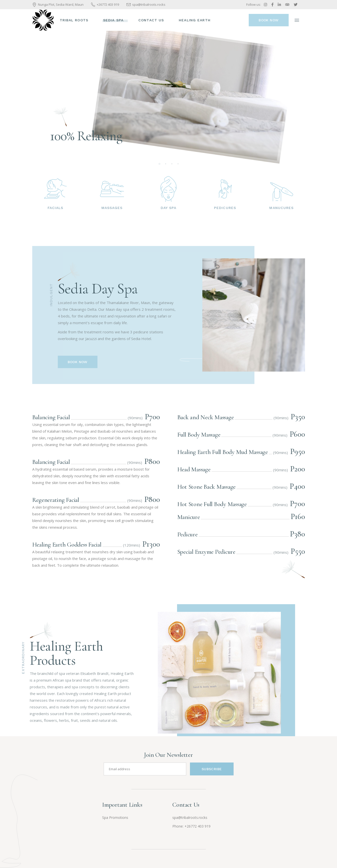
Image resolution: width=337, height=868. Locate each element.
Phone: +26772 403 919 (191, 826)
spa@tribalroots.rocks (190, 817)
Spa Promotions (115, 817)
